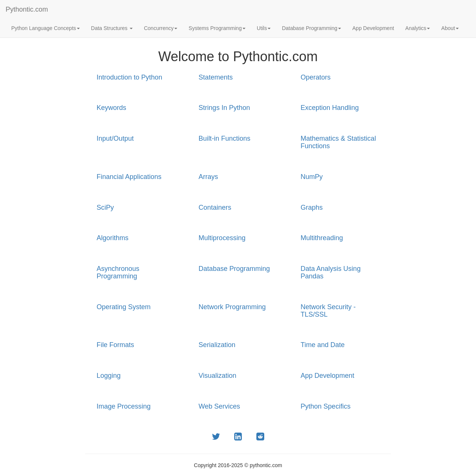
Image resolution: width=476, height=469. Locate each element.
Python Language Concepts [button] (46, 28)
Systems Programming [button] (217, 28)
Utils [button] (264, 28)
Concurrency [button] (161, 28)
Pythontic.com (27, 9)
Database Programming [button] (311, 28)
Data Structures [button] (112, 28)
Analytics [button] (418, 28)
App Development (373, 28)
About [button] (450, 28)
